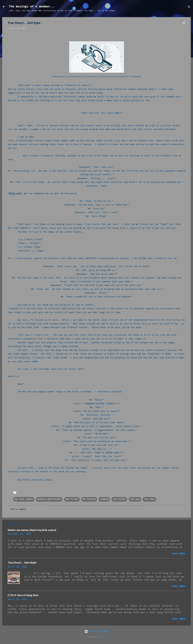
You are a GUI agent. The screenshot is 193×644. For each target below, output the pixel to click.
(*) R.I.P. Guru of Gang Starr (23, 595)
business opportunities (49, 499)
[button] (184, 23)
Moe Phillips (89, 499)
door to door (72, 499)
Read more (179, 554)
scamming (104, 499)
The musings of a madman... (32, 7)
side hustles (119, 499)
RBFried (103, 637)
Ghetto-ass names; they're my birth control (32, 530)
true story (149, 499)
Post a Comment (18, 509)
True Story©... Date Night (22, 563)
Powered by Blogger (97, 631)
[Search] (189, 7)
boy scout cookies (24, 499)
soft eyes (135, 499)
